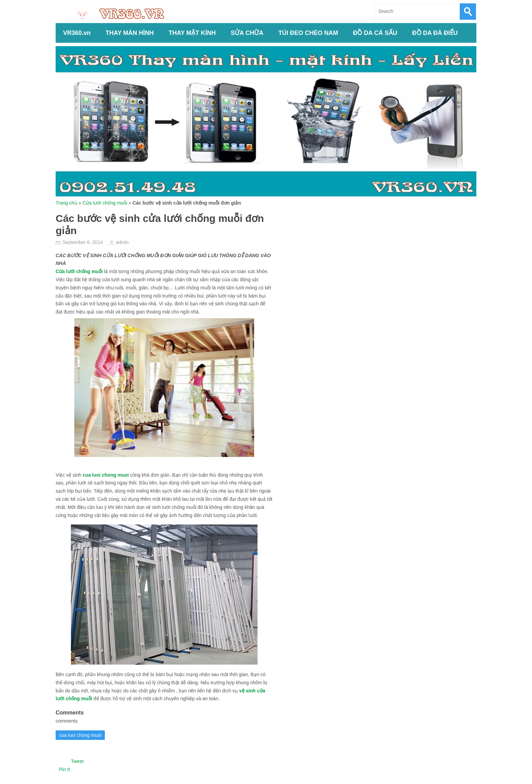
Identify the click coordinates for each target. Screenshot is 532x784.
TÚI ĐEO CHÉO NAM (308, 33)
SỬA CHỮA (247, 33)
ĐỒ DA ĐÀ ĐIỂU (435, 33)
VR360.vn (77, 33)
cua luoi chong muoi (106, 475)
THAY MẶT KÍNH (192, 33)
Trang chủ (66, 203)
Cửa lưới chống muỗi (105, 203)
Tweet (77, 761)
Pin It (64, 769)
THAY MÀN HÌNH (130, 33)
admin (122, 242)
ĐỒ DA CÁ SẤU (375, 33)
